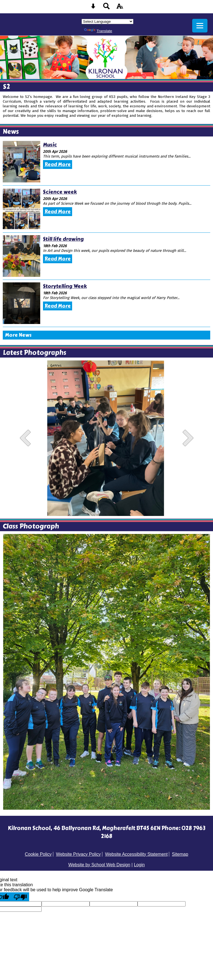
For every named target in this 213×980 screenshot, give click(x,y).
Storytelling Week (65, 286)
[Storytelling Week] (21, 303)
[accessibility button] (120, 8)
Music (50, 145)
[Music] (21, 162)
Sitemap (180, 854)
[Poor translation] (20, 897)
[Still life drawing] (21, 256)
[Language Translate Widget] (107, 21)
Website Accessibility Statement (136, 854)
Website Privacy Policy (78, 854)
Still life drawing (63, 239)
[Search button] (106, 8)
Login (139, 865)
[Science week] (21, 209)
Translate (98, 31)
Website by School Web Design (99, 865)
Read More (58, 164)
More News (18, 335)
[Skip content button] (93, 8)
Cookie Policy (38, 854)
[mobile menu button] (200, 26)
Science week (60, 192)
